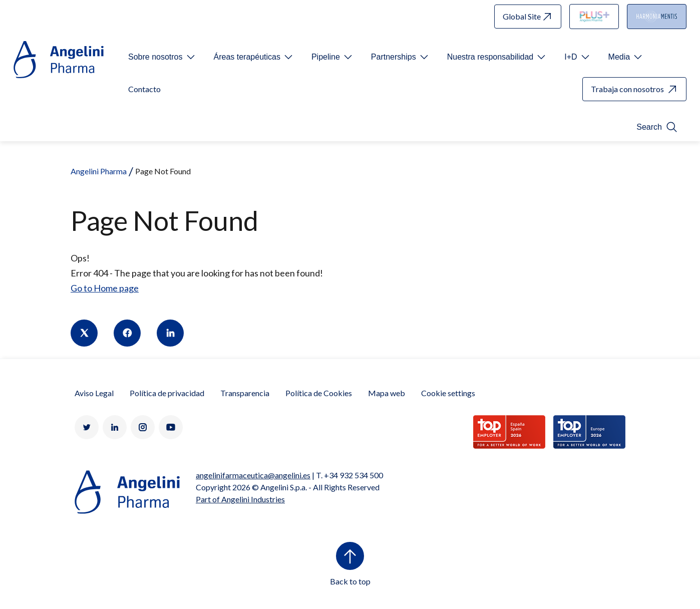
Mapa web (387, 393)
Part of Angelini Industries (240, 499)
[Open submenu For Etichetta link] (162, 57)
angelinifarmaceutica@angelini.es (253, 475)
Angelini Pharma (99, 171)
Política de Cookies (319, 393)
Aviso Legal (94, 393)
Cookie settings (448, 393)
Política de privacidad (167, 393)
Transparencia (245, 393)
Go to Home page (105, 288)
